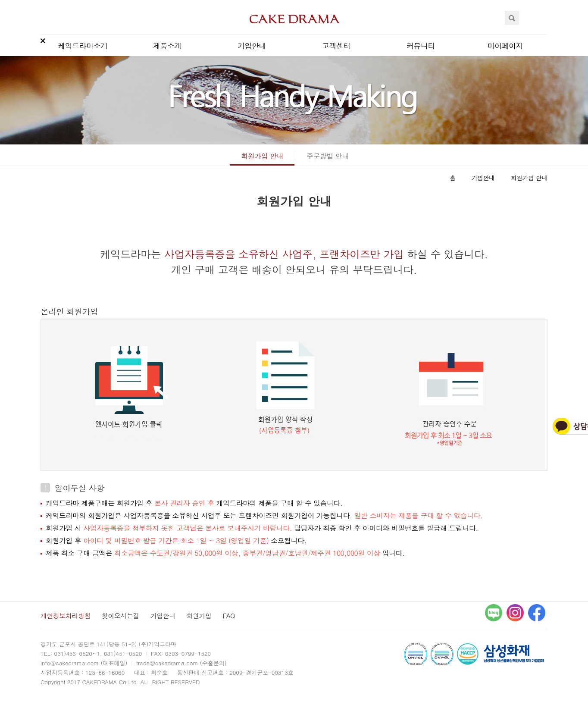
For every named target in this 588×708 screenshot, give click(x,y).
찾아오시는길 (120, 616)
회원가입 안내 (262, 156)
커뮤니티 (421, 46)
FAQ (229, 616)
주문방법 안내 (328, 156)
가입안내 (252, 46)
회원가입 (199, 616)
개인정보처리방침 (66, 616)
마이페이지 (505, 46)
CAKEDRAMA (294, 19)
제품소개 (167, 46)
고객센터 (336, 46)
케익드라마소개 (83, 46)
